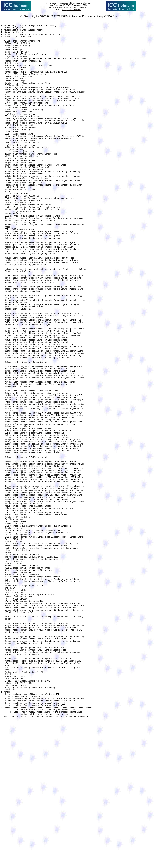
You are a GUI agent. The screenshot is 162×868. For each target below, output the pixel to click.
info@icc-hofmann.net (72, 10)
